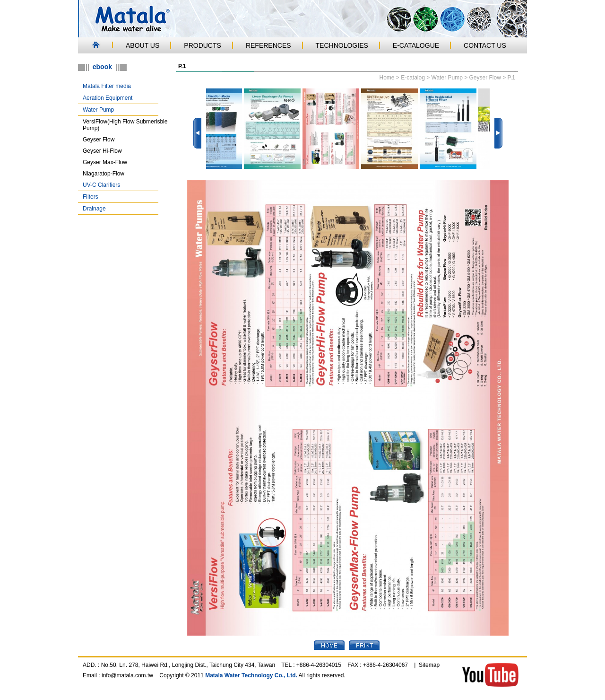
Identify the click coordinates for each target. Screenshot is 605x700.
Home (387, 78)
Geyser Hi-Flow (102, 151)
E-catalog (413, 78)
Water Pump (98, 110)
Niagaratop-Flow (104, 174)
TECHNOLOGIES (342, 45)
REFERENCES (268, 45)
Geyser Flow (99, 140)
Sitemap (429, 665)
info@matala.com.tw (127, 675)
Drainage (94, 209)
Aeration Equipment (108, 98)
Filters (91, 197)
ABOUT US (143, 45)
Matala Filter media (107, 86)
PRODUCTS (203, 45)
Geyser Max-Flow (105, 162)
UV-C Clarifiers (101, 185)
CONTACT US (485, 45)
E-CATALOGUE (416, 45)
